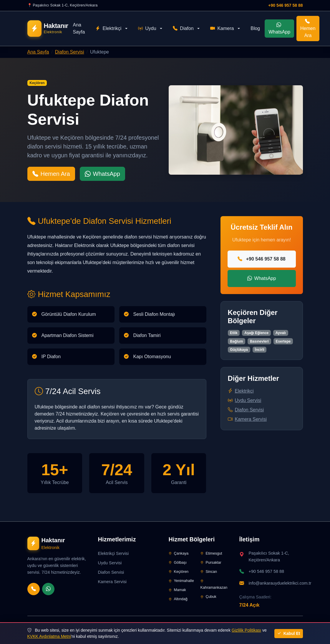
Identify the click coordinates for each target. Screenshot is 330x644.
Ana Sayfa (79, 28)
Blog (255, 28)
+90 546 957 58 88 (285, 5)
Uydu (147, 29)
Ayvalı (281, 333)
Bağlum (236, 341)
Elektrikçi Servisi (113, 553)
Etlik (234, 333)
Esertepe (283, 341)
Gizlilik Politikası (246, 630)
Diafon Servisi (70, 52)
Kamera (222, 29)
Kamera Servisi (247, 419)
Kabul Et (289, 633)
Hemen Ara (308, 28)
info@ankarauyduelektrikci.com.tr (280, 583)
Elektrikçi (108, 29)
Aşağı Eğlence (256, 333)
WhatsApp (279, 28)
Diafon (183, 29)
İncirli (260, 350)
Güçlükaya (239, 350)
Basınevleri (259, 341)
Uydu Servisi (245, 400)
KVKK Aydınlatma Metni (49, 636)
